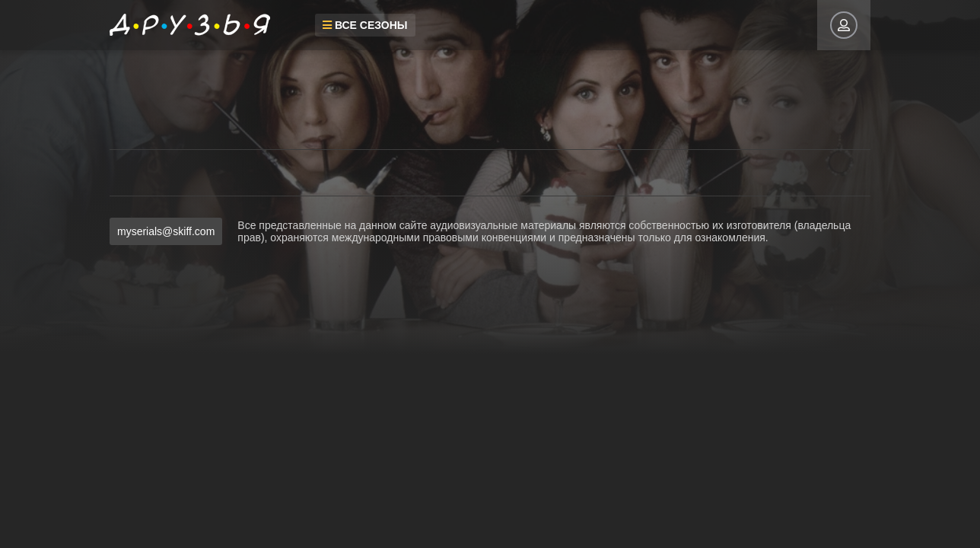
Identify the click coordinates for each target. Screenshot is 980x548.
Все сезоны (365, 25)
